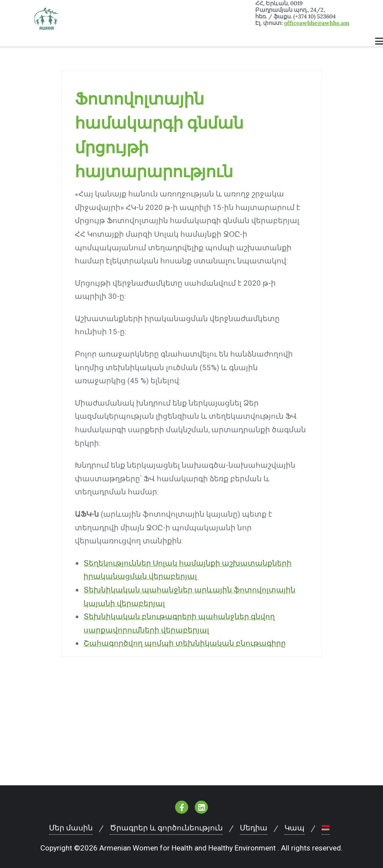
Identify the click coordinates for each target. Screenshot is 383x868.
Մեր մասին (71, 828)
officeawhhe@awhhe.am (317, 23)
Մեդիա (254, 828)
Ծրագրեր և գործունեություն (166, 828)
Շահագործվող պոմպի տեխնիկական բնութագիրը (185, 643)
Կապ (295, 828)
